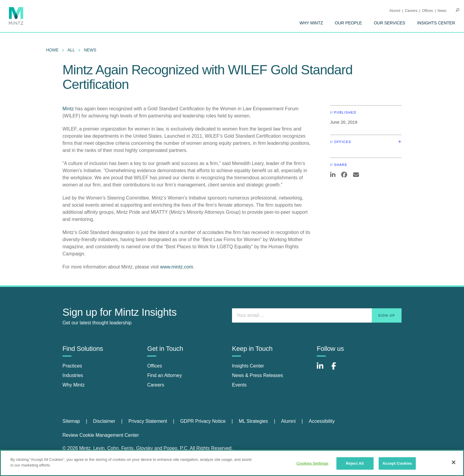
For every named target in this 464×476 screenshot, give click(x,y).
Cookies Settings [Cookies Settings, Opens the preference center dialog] (313, 463)
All (71, 50)
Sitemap (71, 421)
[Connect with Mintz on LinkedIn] (323, 369)
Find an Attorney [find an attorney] (165, 375)
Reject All (355, 463)
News (442, 11)
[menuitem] (311, 23)
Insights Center (436, 23)
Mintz (68, 109)
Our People (348, 23)
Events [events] (239, 385)
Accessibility (322, 421)
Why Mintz (311, 23)
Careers (411, 11)
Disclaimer (104, 421)
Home (52, 50)
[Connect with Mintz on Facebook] (337, 369)
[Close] (454, 462)
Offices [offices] (155, 366)
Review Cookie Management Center (101, 435)
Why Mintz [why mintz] (74, 385)
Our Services (390, 23)
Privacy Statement (148, 421)
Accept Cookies (397, 463)
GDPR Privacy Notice (203, 421)
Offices (428, 11)
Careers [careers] (156, 385)
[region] (232, 463)
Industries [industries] (73, 375)
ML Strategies (253, 421)
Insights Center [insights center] (248, 366)
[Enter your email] (317, 315)
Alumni (395, 11)
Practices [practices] (72, 366)
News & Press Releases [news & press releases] (258, 375)
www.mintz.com (177, 267)
